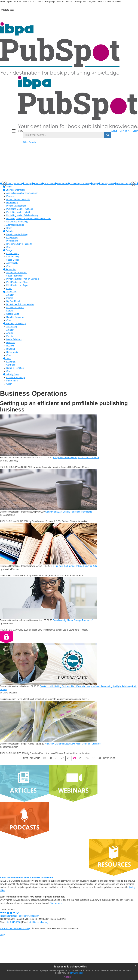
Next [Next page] (106, 758)
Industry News (106, 184)
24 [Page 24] (75, 758)
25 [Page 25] (81, 758)
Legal (94, 184)
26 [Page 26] (87, 758)
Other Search (29, 142)
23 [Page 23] (69, 758)
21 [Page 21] (56, 758)
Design (27, 184)
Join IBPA (125, 131)
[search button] (108, 135)
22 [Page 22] (62, 758)
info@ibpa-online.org (39, 922)
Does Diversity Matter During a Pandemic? (73, 620)
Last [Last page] (113, 758)
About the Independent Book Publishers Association (26, 878)
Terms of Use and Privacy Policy (15, 929)
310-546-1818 (14, 922)
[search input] (64, 135)
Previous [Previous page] (35, 758)
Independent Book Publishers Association (19, 916)
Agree (67, 977)
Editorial (37, 184)
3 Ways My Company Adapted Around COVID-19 (76, 458)
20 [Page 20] (50, 758)
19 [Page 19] (44, 758)
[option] (27, 184)
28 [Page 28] (99, 758)
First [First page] (26, 758)
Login (135, 131)
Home (7, 187)
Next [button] (134, 183)
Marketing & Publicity (79, 184)
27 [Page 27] (93, 758)
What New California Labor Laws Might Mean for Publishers (73, 744)
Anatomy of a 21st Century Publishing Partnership (68, 512)
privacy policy (76, 973)
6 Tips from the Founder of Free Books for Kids (75, 566)
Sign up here (56, 903)
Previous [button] (4, 183)
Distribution (61, 184)
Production (48, 184)
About (114, 131)
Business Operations (125, 184)
